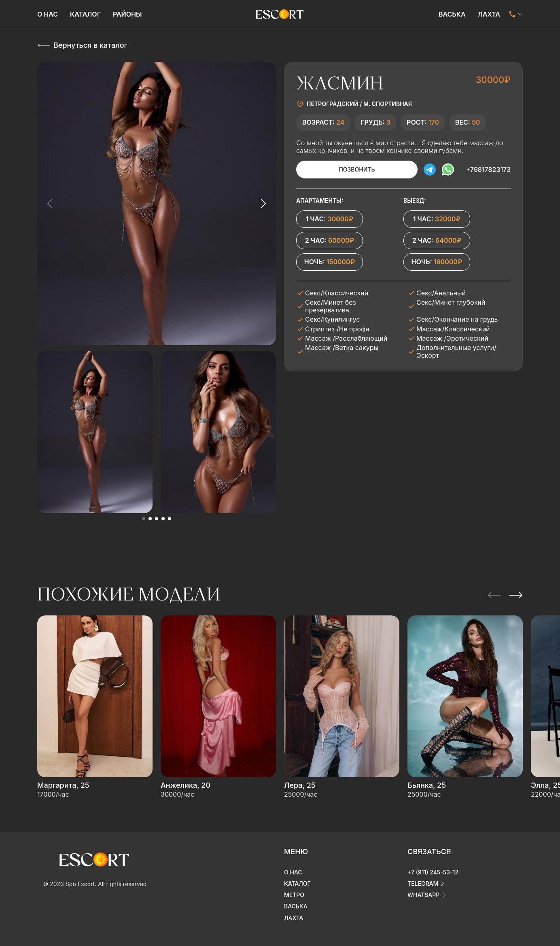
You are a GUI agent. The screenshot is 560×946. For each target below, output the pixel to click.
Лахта (489, 14)
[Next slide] (263, 204)
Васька (452, 14)
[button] (144, 519)
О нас (48, 14)
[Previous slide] (50, 204)
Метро (294, 895)
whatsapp (423, 895)
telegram (423, 883)
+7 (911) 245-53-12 (433, 872)
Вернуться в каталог (90, 45)
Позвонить (357, 169)
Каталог (85, 14)
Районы (127, 14)
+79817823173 (488, 170)
